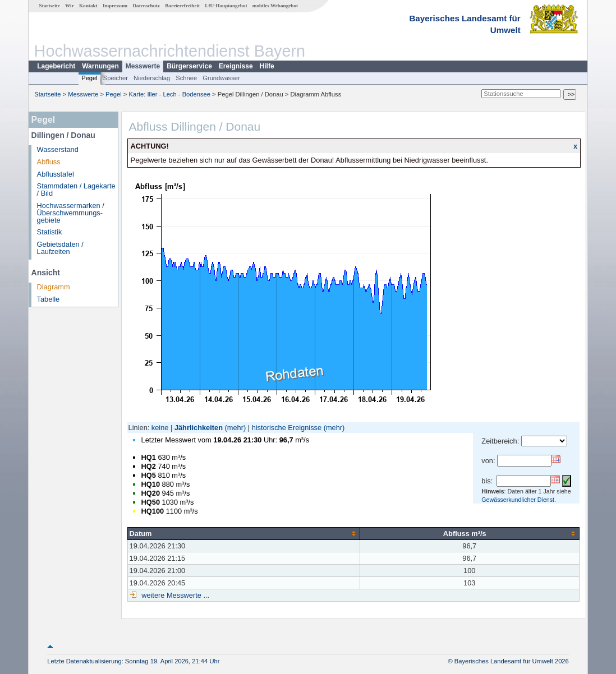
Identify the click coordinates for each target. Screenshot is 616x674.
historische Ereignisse (287, 428)
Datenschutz (146, 6)
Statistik (50, 232)
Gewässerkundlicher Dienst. (519, 500)
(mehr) (236, 428)
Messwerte (143, 66)
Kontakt (88, 6)
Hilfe (267, 66)
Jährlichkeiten (199, 428)
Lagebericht (56, 66)
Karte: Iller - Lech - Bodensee (170, 94)
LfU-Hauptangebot (226, 6)
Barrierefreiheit (182, 6)
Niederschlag (152, 78)
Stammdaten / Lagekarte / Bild (76, 190)
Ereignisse (236, 66)
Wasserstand (58, 149)
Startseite (50, 6)
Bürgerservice (189, 66)
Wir (70, 6)
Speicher (116, 78)
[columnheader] (243, 533)
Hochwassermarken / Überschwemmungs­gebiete (71, 213)
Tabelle (49, 299)
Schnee (186, 78)
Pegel (89, 78)
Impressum (115, 6)
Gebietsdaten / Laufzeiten (60, 248)
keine (160, 428)
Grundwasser (221, 78)
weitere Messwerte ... (174, 595)
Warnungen (100, 66)
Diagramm (54, 287)
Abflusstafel (56, 174)
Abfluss (49, 162)
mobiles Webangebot (275, 6)
